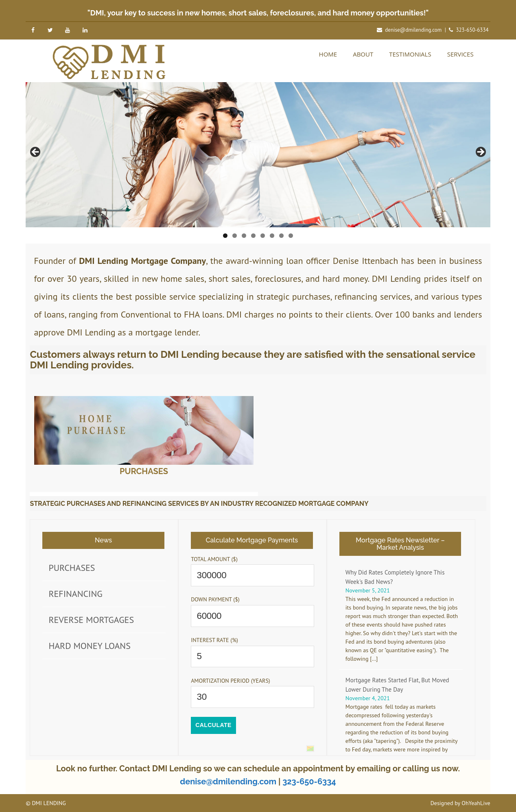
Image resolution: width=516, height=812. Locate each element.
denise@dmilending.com (413, 30)
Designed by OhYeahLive (460, 803)
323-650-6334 (472, 30)
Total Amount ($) (214, 559)
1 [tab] (225, 236)
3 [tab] (244, 236)
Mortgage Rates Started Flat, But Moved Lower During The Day (397, 685)
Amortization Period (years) (231, 681)
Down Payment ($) (215, 599)
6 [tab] (272, 236)
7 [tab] (281, 236)
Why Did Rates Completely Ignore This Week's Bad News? (395, 577)
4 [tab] (253, 236)
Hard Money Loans (89, 646)
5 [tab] (263, 236)
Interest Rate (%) (214, 640)
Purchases (144, 471)
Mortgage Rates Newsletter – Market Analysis (400, 544)
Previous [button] (36, 152)
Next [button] (480, 152)
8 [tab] (291, 236)
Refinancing (75, 594)
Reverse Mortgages (91, 620)
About (363, 54)
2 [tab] (235, 236)
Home (328, 54)
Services (460, 54)
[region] (258, 155)
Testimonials (410, 54)
